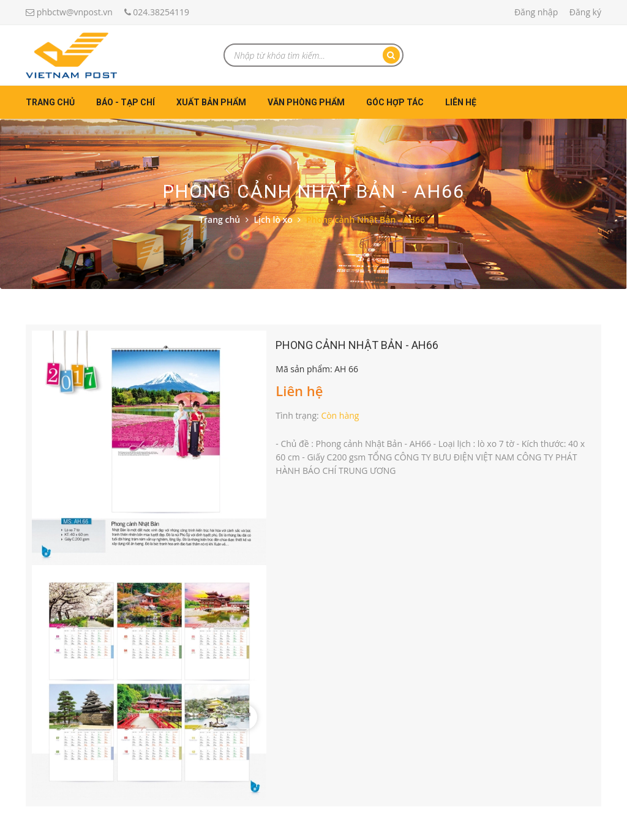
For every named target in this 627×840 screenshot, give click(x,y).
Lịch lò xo (273, 219)
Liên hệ (461, 102)
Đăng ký (585, 12)
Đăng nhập (536, 12)
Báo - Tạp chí (126, 102)
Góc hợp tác (395, 102)
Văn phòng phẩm (306, 102)
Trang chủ (50, 102)
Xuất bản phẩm (211, 102)
